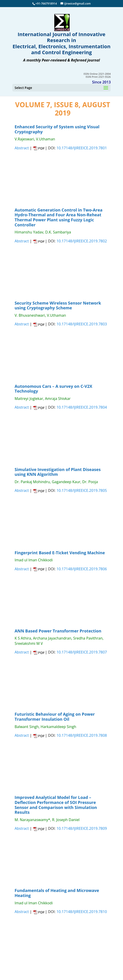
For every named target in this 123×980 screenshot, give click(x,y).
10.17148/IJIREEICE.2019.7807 (82, 652)
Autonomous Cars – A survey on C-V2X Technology (53, 389)
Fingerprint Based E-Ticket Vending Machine (60, 553)
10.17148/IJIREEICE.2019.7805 (82, 490)
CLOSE (40, 177)
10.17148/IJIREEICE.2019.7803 (82, 324)
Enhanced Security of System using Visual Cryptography (57, 129)
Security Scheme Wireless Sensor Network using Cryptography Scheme (58, 305)
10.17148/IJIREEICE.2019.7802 (82, 241)
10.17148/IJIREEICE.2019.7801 (82, 148)
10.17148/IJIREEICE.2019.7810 (82, 912)
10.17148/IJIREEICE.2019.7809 (82, 828)
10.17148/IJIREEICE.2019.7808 (82, 735)
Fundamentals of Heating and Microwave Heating (57, 893)
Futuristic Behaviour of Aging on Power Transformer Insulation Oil (55, 717)
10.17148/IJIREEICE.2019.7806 (82, 569)
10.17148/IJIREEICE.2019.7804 (82, 407)
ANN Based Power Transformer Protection (58, 631)
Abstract (22, 148)
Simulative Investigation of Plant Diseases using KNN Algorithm (58, 472)
